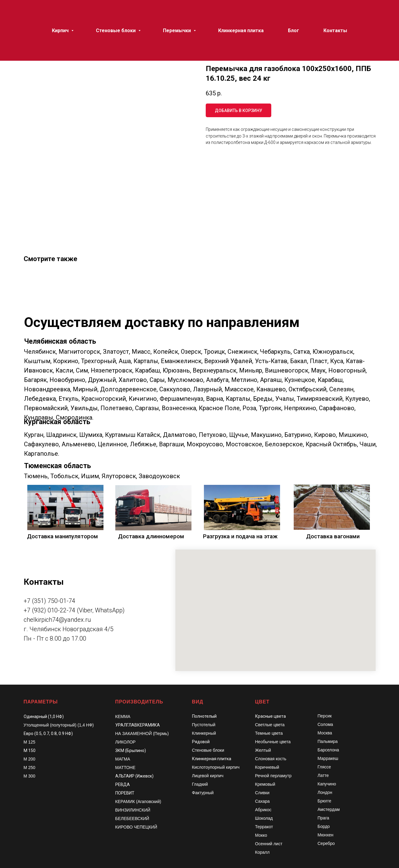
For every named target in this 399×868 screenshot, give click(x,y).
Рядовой (201, 742)
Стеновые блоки (208, 750)
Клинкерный (204, 733)
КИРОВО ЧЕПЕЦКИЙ (136, 827)
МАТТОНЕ (125, 768)
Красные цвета (271, 716)
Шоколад (264, 818)
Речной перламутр (273, 776)
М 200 (30, 759)
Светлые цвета (270, 725)
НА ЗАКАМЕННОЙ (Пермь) (142, 734)
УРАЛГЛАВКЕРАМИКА (138, 725)
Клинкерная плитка (212, 759)
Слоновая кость (271, 759)
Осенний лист (269, 844)
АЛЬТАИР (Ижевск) (134, 776)
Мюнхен (326, 835)
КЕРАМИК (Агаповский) (138, 802)
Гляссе (324, 767)
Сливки (262, 793)
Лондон (325, 792)
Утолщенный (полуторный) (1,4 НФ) (59, 725)
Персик (325, 716)
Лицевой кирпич (208, 776)
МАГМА (123, 759)
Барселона (328, 750)
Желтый (263, 750)
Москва (325, 733)
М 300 (30, 776)
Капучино (327, 784)
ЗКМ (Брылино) (131, 751)
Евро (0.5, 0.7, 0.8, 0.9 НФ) (48, 734)
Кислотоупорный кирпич (216, 767)
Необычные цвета (273, 742)
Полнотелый (204, 716)
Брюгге (325, 801)
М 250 (30, 768)
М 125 (30, 742)
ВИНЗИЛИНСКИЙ (133, 810)
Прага (323, 818)
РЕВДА (123, 785)
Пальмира (328, 741)
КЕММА (123, 717)
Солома (325, 724)
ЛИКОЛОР (125, 742)
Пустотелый (204, 725)
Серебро (326, 843)
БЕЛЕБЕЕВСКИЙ (132, 819)
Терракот (264, 827)
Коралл (262, 852)
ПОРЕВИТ (125, 793)
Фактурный (203, 793)
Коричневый (267, 767)
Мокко (261, 835)
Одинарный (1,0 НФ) (44, 717)
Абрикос (263, 810)
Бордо (324, 826)
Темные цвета (269, 733)
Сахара (262, 801)
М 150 (30, 751)
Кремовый (265, 784)
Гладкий (200, 784)
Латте (323, 775)
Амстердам (329, 809)
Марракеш (328, 758)
